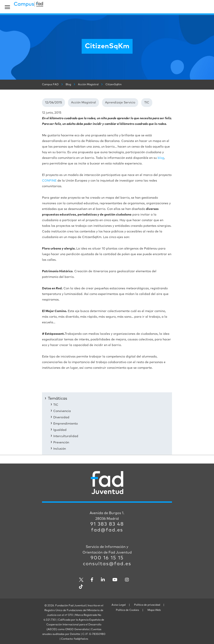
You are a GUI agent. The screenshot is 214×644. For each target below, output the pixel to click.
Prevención (61, 443)
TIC (147, 103)
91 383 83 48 (107, 524)
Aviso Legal (119, 605)
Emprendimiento (66, 424)
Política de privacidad (147, 605)
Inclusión (60, 449)
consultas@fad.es (107, 564)
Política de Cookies (127, 610)
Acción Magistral (83, 103)
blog (161, 158)
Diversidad (61, 417)
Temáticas (58, 399)
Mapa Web (154, 610)
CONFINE (49, 181)
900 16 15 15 (107, 558)
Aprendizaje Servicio (120, 103)
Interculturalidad (66, 436)
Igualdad (60, 430)
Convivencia (62, 411)
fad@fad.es (107, 530)
